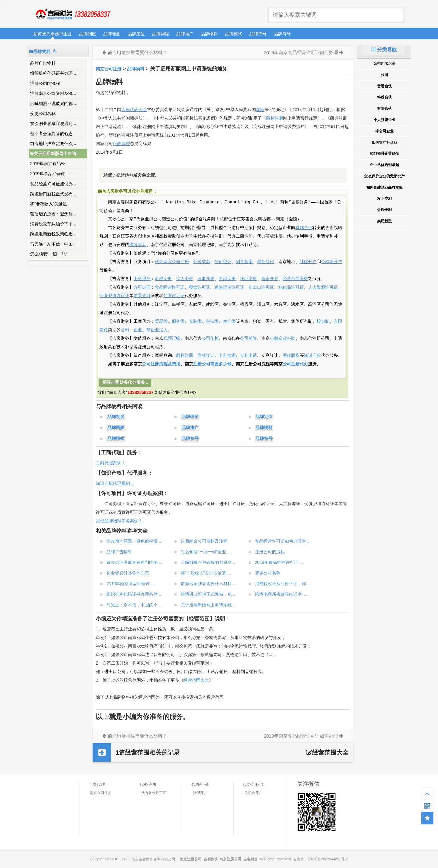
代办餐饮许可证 (154, 793)
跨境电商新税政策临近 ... (54, 234)
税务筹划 (138, 245)
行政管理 (121, 144)
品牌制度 (88, 34)
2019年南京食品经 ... (50, 164)
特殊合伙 (384, 97)
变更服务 (142, 279)
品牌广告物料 (43, 63)
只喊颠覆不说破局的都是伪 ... (209, 562)
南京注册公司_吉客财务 (73, 14)
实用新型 (384, 221)
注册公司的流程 (45, 83)
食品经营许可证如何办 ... (54, 184)
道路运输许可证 (229, 287)
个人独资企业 (384, 120)
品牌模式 (234, 34)
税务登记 (266, 262)
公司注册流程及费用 (161, 364)
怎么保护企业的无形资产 (384, 176)
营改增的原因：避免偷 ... (54, 214)
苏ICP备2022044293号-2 (328, 859)
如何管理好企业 (384, 142)
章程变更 (227, 279)
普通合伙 (384, 86)
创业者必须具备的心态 (51, 134)
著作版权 (291, 356)
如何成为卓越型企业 (53, 34)
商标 (260, 109)
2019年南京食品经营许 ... (131, 584)
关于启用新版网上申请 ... (56, 154)
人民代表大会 (134, 109)
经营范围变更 (295, 279)
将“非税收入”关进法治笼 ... (206, 573)
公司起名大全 (384, 64)
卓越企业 (304, 228)
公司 (125, 330)
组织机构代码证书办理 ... (54, 73)
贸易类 (161, 321)
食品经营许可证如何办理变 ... (283, 541)
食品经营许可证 (170, 287)
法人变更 (185, 279)
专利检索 (227, 356)
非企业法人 (157, 330)
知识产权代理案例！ (115, 483)
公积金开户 (332, 262)
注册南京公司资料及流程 (204, 541)
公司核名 (202, 262)
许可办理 (142, 287)
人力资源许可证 (323, 287)
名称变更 (163, 279)
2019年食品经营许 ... (50, 174)
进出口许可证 (261, 287)
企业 (138, 330)
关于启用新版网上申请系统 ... (209, 605)
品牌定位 (136, 34)
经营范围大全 (196, 680)
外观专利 (384, 210)
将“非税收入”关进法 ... (51, 204)
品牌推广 (185, 34)
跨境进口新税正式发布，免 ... (209, 594)
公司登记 (223, 262)
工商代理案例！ (111, 463)
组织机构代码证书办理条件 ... (134, 594)
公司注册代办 (295, 364)
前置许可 (142, 296)
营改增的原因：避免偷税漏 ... (134, 541)
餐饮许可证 (200, 287)
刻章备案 (244, 262)
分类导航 (384, 50)
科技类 (212, 321)
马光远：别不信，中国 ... (54, 244)
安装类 (195, 321)
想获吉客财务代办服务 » (125, 382)
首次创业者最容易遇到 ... (54, 123)
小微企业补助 (283, 339)
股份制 (323, 321)
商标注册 (275, 118)
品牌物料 (209, 34)
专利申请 (249, 356)
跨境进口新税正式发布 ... (54, 194)
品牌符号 (258, 34)
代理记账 (172, 339)
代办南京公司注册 (172, 262)
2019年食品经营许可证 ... (279, 562)
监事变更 (206, 279)
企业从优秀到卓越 (384, 165)
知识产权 (312, 356)
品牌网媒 (161, 34)
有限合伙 (384, 109)
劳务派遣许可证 (114, 296)
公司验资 (249, 339)
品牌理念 (112, 34)
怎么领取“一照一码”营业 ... (206, 552)
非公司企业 (384, 131)
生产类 (229, 321)
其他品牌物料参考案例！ (119, 521)
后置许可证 (174, 296)
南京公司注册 (109, 69)
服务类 (178, 321)
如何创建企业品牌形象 (384, 187)
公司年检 (210, 339)
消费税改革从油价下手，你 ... (283, 584)
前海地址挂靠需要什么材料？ (137, 52)
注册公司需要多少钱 (212, 364)
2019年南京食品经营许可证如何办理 (301, 52)
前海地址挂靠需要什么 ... (54, 144)
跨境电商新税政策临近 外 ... (281, 594)
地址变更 (249, 279)
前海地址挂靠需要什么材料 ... (209, 584)
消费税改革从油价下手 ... (54, 224)
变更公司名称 (43, 113)
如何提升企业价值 (384, 154)
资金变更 (270, 279)
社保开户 (308, 262)
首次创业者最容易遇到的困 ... (134, 562)
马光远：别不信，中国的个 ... (134, 605)
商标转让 (206, 356)
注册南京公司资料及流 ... (54, 93)
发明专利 (384, 199)
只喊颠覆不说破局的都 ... (54, 103)
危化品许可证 (291, 287)
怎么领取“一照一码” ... (51, 254)
